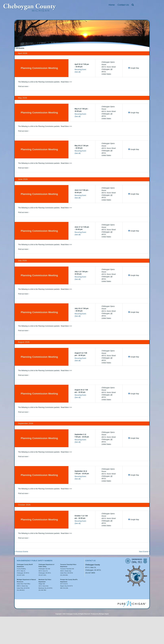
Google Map (135, 68)
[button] (133, 5)
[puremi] (132, 602)
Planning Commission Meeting (39, 68)
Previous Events (22, 552)
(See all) (78, 72)
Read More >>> (66, 82)
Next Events (144, 552)
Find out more (23, 86)
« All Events (19, 48)
